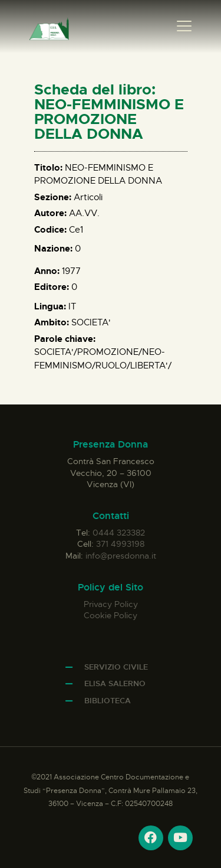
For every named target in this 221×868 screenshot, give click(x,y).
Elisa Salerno (115, 683)
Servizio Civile (116, 667)
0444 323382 (119, 533)
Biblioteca (108, 701)
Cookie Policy (111, 615)
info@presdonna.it (121, 556)
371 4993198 (120, 544)
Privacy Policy (111, 604)
